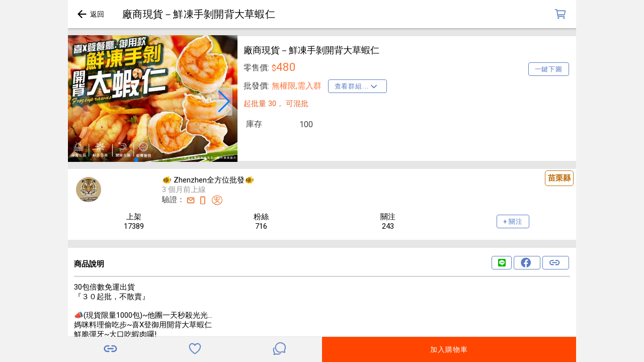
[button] (81, 102)
